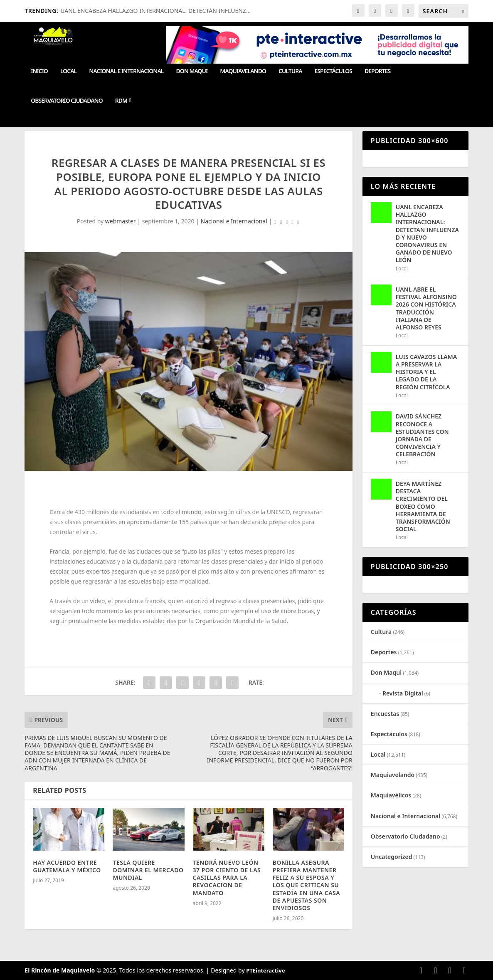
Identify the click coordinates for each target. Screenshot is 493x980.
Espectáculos (333, 71)
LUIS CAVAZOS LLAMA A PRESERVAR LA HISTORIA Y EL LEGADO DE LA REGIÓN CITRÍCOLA (426, 372)
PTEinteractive (265, 970)
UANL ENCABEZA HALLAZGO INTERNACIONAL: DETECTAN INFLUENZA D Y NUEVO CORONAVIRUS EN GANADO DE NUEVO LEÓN (427, 233)
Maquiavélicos (391, 795)
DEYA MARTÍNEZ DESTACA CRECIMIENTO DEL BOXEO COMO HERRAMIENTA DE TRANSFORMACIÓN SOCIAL (423, 506)
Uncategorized (392, 857)
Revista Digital (403, 693)
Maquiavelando (243, 71)
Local (68, 71)
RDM (121, 101)
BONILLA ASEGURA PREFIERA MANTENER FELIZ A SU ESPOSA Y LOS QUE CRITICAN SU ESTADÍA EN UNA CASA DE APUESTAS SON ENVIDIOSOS (307, 885)
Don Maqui (192, 71)
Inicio (39, 71)
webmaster (121, 221)
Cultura (290, 71)
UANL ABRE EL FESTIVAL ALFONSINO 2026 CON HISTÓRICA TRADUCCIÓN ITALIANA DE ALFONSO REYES (426, 308)
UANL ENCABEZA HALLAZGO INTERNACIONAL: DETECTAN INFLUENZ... (155, 11)
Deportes (377, 71)
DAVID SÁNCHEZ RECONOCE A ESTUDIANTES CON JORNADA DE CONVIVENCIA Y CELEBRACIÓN (422, 435)
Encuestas (385, 714)
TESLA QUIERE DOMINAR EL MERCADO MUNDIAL (148, 870)
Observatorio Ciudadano (67, 101)
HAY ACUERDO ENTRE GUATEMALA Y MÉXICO (67, 866)
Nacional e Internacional (126, 71)
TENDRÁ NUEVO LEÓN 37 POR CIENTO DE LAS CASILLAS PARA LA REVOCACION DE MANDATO (227, 878)
